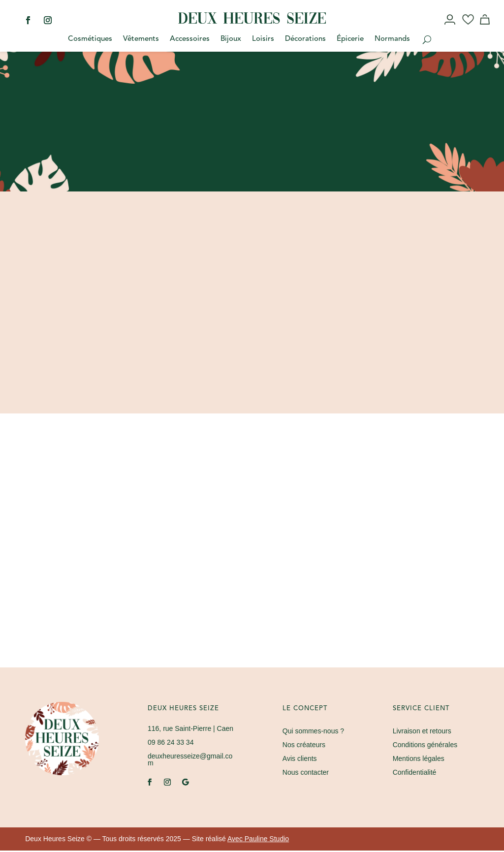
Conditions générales (425, 746)
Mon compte (451, 29)
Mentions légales (419, 760)
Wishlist (468, 29)
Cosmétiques (90, 39)
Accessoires (190, 39)
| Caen (190, 730)
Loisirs (263, 39)
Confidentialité (415, 774)
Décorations (305, 39)
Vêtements (141, 39)
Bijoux (231, 39)
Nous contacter (306, 774)
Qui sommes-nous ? (313, 732)
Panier (487, 29)
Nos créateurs (304, 746)
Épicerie (350, 39)
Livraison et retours (422, 732)
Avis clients (300, 760)
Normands (392, 39)
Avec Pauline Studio (258, 840)
